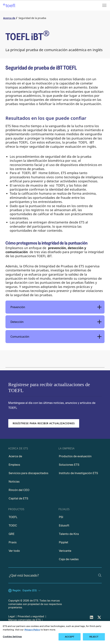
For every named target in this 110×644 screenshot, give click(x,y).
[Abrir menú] (105, 5)
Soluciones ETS (69, 465)
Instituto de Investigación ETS (78, 473)
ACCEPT (70, 637)
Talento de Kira (69, 534)
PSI (61, 517)
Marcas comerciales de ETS (25, 620)
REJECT (94, 637)
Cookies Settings (12, 637)
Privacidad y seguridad (31, 617)
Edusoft (64, 526)
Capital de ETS (18, 498)
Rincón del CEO (19, 490)
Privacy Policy (32, 630)
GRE (12, 534)
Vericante (65, 551)
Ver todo (14, 551)
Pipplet (64, 542)
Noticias (14, 482)
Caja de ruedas (69, 559)
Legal (11, 617)
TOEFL (13, 517)
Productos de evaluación (75, 456)
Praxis (13, 542)
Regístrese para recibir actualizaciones (44, 423)
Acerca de (15, 456)
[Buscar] (100, 575)
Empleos (14, 465)
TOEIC (13, 526)
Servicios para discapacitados (28, 473)
